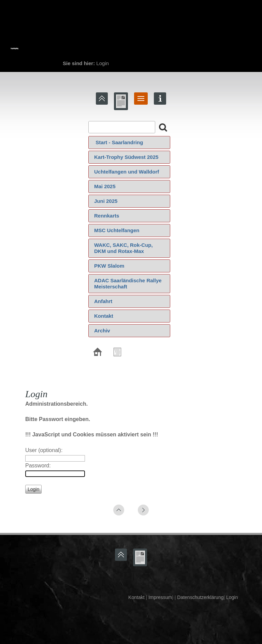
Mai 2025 (105, 186)
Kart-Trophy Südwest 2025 (126, 157)
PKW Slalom (109, 266)
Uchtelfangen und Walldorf (127, 172)
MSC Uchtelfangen (117, 230)
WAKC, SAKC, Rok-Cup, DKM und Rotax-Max (123, 248)
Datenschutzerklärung (200, 597)
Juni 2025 (106, 201)
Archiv (102, 331)
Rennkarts (107, 216)
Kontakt (104, 316)
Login (232, 597)
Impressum (159, 597)
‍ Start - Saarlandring (119, 142)
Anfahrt (103, 301)
